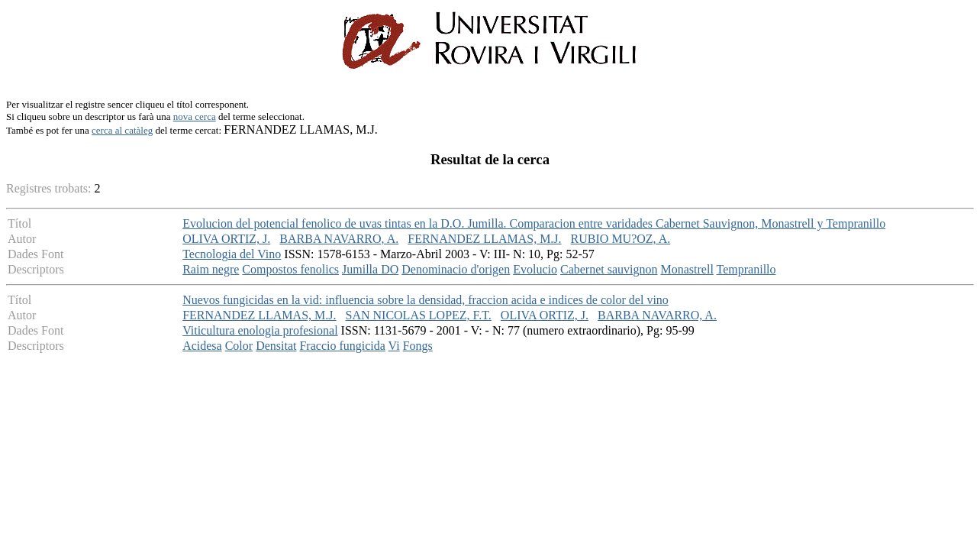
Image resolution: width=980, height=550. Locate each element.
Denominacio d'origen (456, 269)
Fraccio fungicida (342, 346)
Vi (394, 346)
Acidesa (202, 346)
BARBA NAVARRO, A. (339, 239)
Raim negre (211, 269)
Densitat (276, 346)
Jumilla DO (370, 269)
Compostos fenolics (290, 269)
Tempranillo (746, 269)
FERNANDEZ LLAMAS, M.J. (484, 239)
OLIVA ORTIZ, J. (226, 239)
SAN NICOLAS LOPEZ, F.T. (419, 315)
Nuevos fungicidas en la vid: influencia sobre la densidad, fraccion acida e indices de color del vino (426, 300)
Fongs (418, 346)
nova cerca (195, 116)
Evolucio (535, 269)
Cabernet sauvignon (609, 269)
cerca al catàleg (122, 130)
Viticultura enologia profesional (260, 330)
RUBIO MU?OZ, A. (621, 239)
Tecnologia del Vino (232, 254)
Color (239, 346)
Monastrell (687, 269)
